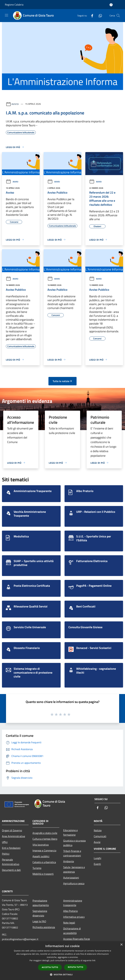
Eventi (97, 864)
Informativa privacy (74, 917)
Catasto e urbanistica (44, 862)
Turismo (37, 868)
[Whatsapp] (99, 15)
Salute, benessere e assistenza (74, 869)
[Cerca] (118, 16)
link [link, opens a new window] (94, 960)
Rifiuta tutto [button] (76, 967)
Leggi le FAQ (39, 921)
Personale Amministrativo (11, 862)
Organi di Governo (12, 830)
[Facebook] (91, 15)
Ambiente (69, 861)
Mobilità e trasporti (43, 874)
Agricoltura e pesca (74, 883)
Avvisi (15, 104)
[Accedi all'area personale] (111, 5)
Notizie (98, 830)
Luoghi (98, 858)
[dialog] (62, 961)
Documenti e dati (11, 870)
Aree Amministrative (13, 836)
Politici (6, 854)
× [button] (121, 945)
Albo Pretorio (70, 911)
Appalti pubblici (41, 856)
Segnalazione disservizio (40, 913)
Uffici (5, 842)
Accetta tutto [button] (50, 967)
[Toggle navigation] (7, 15)
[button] (63, 974)
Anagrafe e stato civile (45, 833)
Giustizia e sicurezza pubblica (74, 843)
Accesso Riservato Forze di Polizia (77, 941)
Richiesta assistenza (44, 927)
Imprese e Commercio (44, 850)
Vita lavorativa (41, 845)
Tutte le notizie (62, 381)
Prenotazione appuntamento (41, 903)
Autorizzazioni (71, 878)
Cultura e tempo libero (45, 839)
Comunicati (100, 836)
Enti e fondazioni (11, 848)
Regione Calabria (14, 5)
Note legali (69, 923)
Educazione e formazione (70, 832)
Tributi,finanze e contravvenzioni (72, 853)
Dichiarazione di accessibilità (72, 931)
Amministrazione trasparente (73, 903)
